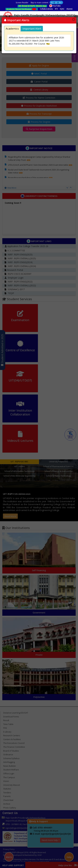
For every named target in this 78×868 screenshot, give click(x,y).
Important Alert (32, 29)
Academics (12, 29)
